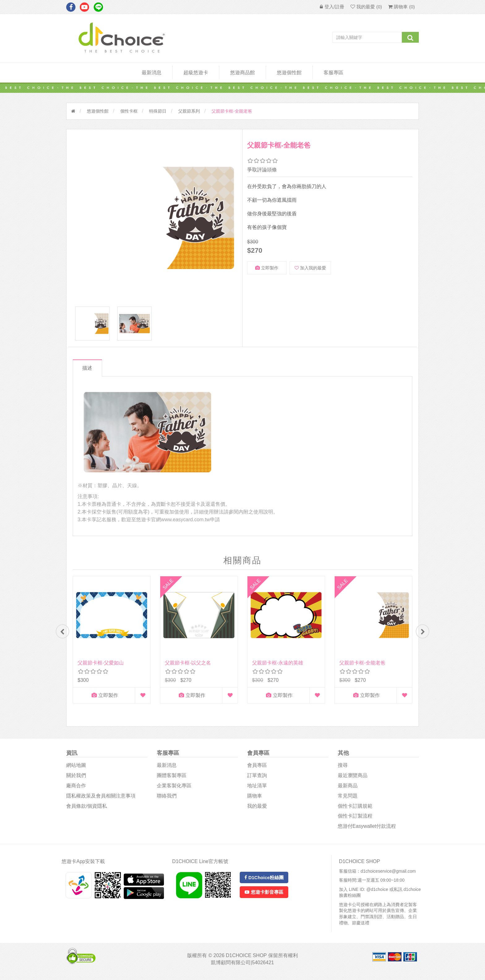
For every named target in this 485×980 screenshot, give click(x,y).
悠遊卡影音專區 (264, 896)
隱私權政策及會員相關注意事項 (101, 800)
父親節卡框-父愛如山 (101, 666)
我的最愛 (257, 810)
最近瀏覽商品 (353, 780)
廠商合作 (76, 790)
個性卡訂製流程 (355, 821)
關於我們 (76, 780)
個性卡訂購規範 (355, 810)
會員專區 (257, 769)
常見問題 (348, 800)
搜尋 (343, 769)
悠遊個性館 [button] (289, 73)
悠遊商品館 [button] (242, 73)
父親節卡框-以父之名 (188, 666)
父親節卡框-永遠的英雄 (278, 666)
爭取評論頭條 (262, 170)
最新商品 (348, 790)
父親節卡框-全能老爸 (362, 666)
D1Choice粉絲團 (264, 882)
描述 (89, 371)
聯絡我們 (167, 800)
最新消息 (152, 73)
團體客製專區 (172, 780)
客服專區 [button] (333, 73)
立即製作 (267, 268)
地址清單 (257, 790)
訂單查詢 (257, 780)
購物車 (255, 800)
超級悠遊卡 (196, 73)
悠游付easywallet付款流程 (367, 830)
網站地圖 (76, 769)
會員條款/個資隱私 (87, 810)
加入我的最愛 (310, 268)
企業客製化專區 (174, 790)
